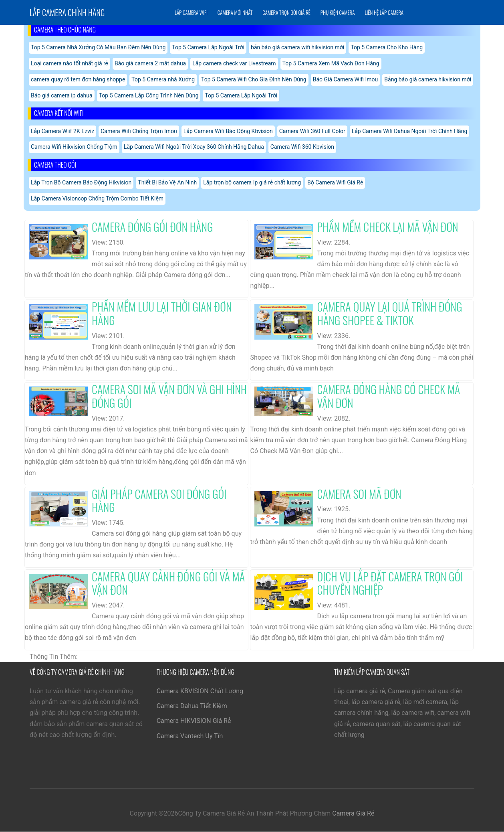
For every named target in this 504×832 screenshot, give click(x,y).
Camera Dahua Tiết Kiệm (192, 706)
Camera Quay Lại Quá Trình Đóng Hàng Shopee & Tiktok (390, 313)
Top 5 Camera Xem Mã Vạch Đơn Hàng (331, 63)
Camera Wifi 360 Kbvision (302, 147)
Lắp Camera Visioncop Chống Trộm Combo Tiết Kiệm (97, 198)
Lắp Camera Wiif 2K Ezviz (62, 131)
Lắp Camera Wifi (191, 12)
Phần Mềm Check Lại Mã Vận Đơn (388, 227)
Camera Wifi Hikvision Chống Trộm (74, 147)
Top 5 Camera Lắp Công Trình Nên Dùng (149, 95)
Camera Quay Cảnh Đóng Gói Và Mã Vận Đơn (168, 583)
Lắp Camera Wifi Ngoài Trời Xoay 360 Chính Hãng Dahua (194, 147)
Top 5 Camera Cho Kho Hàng (387, 47)
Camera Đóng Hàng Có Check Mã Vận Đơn (389, 396)
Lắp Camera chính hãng (67, 12)
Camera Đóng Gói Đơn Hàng (152, 227)
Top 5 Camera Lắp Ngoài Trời (208, 47)
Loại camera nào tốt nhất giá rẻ (70, 63)
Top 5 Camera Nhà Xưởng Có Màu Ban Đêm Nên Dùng (98, 47)
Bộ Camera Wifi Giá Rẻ (335, 182)
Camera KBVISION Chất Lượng (200, 691)
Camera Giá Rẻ (353, 813)
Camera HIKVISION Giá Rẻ (194, 721)
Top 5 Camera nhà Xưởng (163, 79)
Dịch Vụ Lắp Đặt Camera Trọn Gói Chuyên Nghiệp (390, 583)
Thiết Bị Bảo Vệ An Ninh (167, 182)
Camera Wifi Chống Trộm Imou (139, 131)
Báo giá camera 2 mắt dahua (150, 63)
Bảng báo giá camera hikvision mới (428, 79)
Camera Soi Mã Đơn (359, 494)
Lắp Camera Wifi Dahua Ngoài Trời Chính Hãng (410, 131)
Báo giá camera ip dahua (62, 95)
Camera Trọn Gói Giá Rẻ (286, 12)
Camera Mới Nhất (235, 12)
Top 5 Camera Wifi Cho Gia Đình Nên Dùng (254, 79)
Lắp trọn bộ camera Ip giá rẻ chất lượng (252, 182)
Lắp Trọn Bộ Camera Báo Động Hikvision (81, 182)
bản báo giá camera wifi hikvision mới (297, 47)
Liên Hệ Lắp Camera (384, 12)
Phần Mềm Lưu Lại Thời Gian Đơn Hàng (162, 313)
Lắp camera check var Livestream (234, 63)
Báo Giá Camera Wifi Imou (346, 79)
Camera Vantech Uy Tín (190, 736)
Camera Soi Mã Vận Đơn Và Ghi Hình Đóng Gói (169, 396)
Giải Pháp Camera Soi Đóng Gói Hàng (159, 501)
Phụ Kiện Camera (338, 12)
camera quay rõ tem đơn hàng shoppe (78, 79)
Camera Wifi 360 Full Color (312, 131)
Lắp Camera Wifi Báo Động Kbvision (228, 131)
